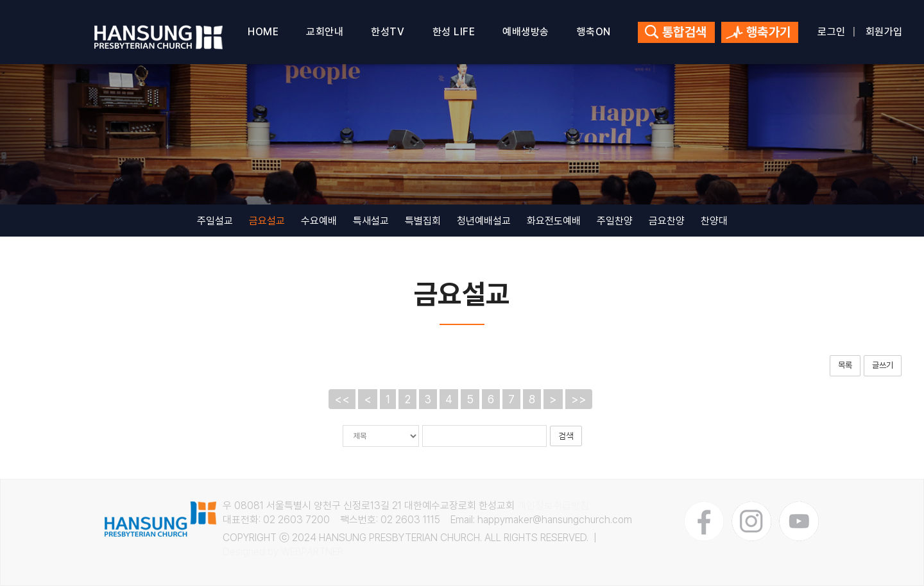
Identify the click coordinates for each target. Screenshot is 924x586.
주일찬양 (615, 221)
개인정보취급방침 (553, 506)
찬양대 (714, 221)
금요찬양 (667, 221)
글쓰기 (883, 365)
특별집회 (423, 221)
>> (579, 399)
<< (342, 399)
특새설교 (371, 221)
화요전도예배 (554, 221)
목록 (845, 365)
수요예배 (319, 221)
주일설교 (215, 221)
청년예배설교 (484, 221)
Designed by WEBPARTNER (283, 552)
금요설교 (267, 221)
